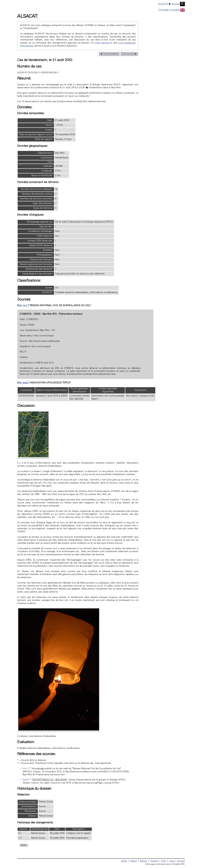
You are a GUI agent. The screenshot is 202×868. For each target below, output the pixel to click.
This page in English (171, 10)
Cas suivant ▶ (129, 54)
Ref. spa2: (23, 383)
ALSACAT (163, 4)
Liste (172, 861)
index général (102, 43)
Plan (164, 861)
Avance (154, 861)
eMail (124, 861)
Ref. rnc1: (23, 306)
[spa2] (26, 780)
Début (133, 861)
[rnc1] (26, 769)
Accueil (175, 4)
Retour (144, 861)
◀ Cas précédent (109, 54)
